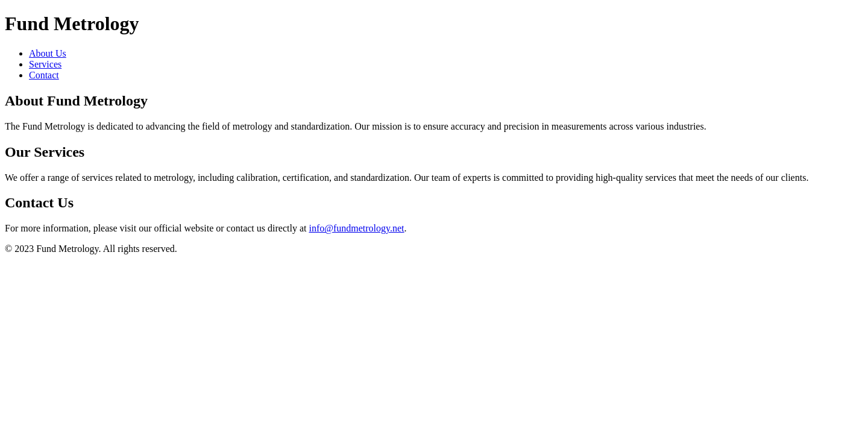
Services (45, 64)
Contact (44, 75)
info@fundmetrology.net (356, 228)
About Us (48, 53)
